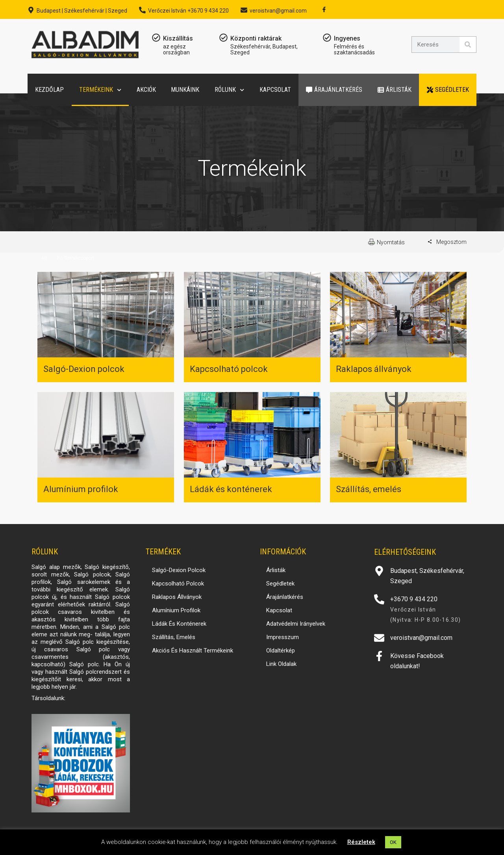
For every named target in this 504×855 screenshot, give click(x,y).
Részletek (361, 842)
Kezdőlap (49, 90)
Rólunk (229, 90)
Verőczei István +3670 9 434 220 (188, 11)
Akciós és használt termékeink (193, 651)
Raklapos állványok (374, 369)
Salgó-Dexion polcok (84, 369)
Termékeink (100, 90)
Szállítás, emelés (369, 489)
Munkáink (185, 90)
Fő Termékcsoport (76, 258)
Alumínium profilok (81, 489)
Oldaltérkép (281, 651)
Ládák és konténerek (231, 489)
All (44, 258)
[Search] (468, 45)
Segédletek (448, 90)
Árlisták (395, 90)
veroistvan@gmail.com (278, 11)
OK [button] (393, 842)
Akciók (146, 90)
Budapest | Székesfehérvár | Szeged (82, 11)
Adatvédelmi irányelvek (296, 624)
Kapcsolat (275, 90)
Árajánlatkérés (334, 90)
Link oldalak (281, 664)
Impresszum (283, 637)
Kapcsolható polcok (229, 369)
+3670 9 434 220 (414, 599)
